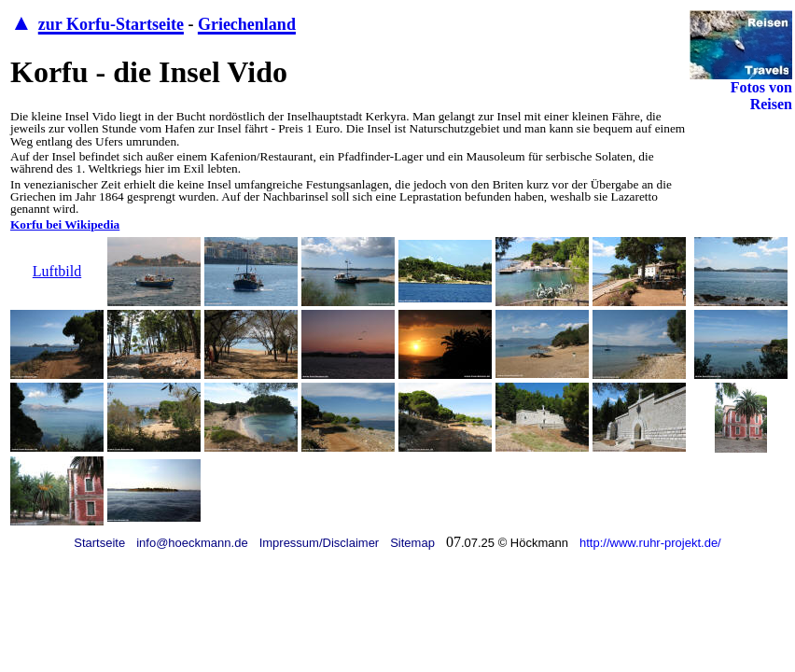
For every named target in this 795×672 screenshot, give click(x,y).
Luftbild (57, 271)
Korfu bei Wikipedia (65, 224)
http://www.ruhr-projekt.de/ (650, 543)
